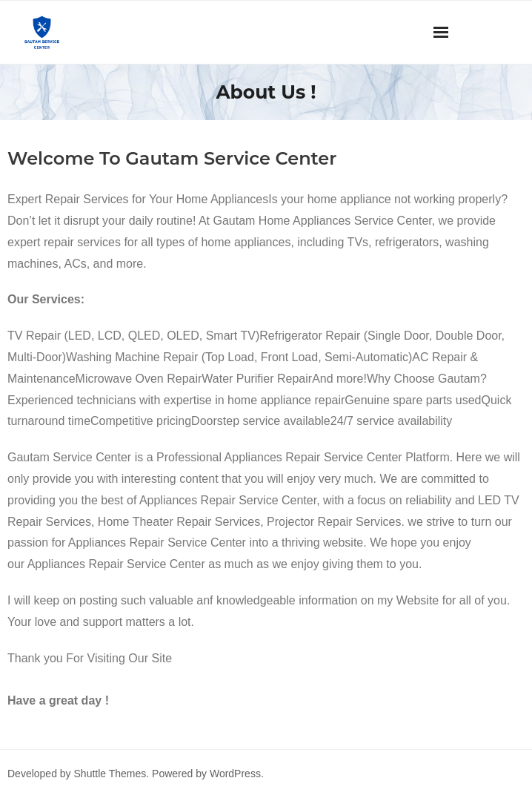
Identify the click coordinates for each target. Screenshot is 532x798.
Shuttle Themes (110, 774)
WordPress (235, 774)
